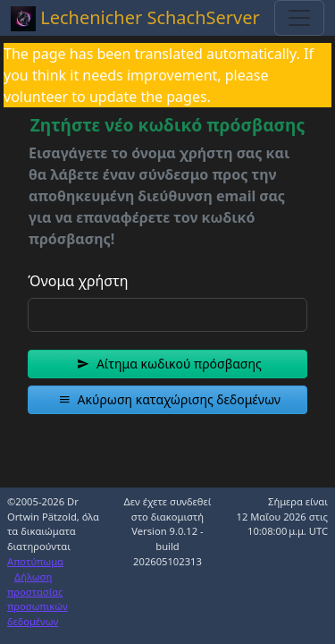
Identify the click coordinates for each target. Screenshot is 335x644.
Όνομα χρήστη (78, 281)
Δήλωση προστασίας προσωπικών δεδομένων (38, 599)
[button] (167, 364)
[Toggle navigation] (299, 18)
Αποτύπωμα (35, 561)
